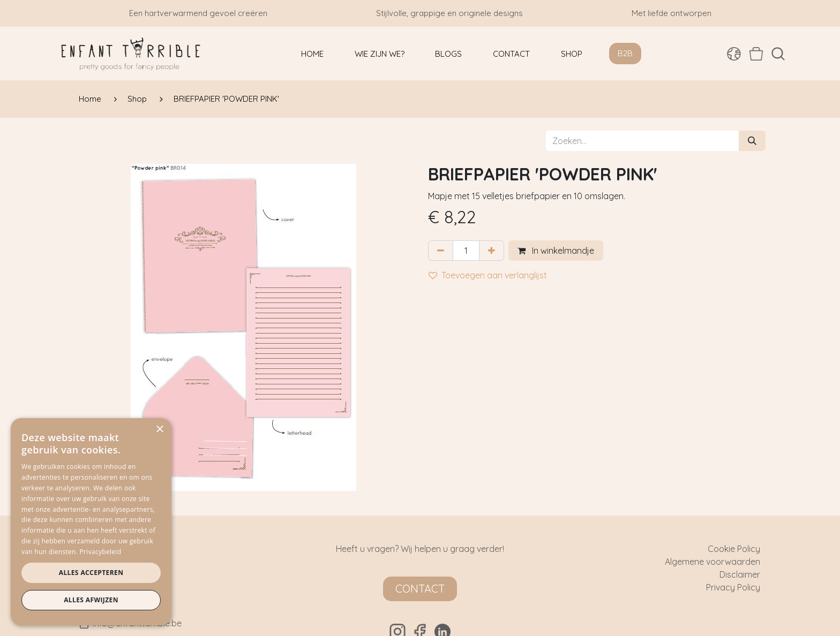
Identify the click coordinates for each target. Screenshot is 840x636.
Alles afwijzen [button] (91, 600)
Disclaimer (740, 574)
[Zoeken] (752, 141)
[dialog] (91, 522)
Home (90, 99)
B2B (625, 53)
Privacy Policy (733, 587)
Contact (420, 589)
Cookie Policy (734, 549)
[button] (778, 54)
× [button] (159, 430)
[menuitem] (312, 54)
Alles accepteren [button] (91, 573)
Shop (137, 99)
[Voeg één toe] (492, 251)
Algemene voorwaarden (712, 562)
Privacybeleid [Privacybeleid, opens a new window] (101, 552)
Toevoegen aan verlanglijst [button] (488, 275)
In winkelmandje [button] (556, 251)
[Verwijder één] (441, 251)
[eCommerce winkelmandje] (756, 54)
